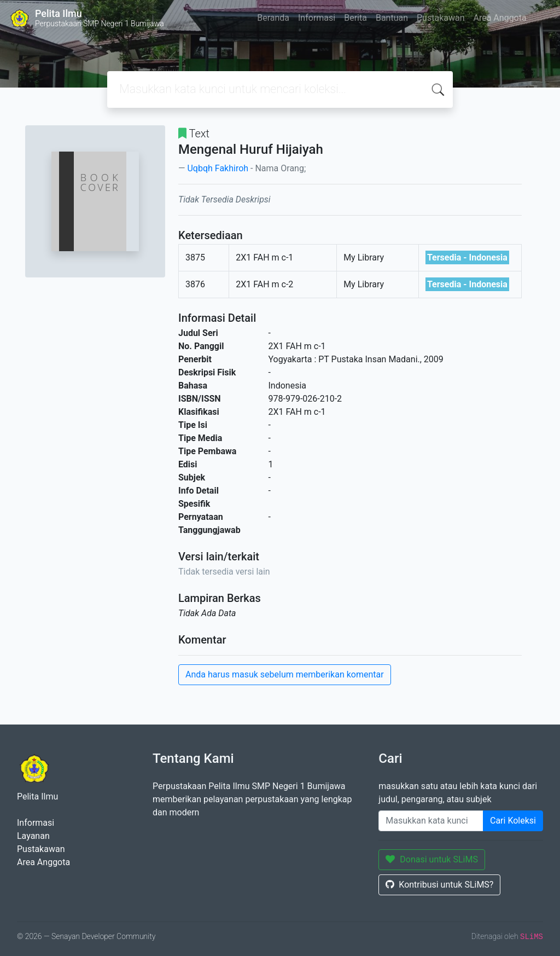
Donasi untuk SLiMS (432, 859)
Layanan (33, 836)
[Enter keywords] (431, 821)
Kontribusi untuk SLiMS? (439, 885)
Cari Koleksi (513, 821)
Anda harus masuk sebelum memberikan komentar (285, 674)
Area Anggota (500, 18)
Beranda (273, 18)
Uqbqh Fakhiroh (218, 168)
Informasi (317, 18)
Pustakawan (441, 18)
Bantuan (392, 18)
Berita (355, 18)
